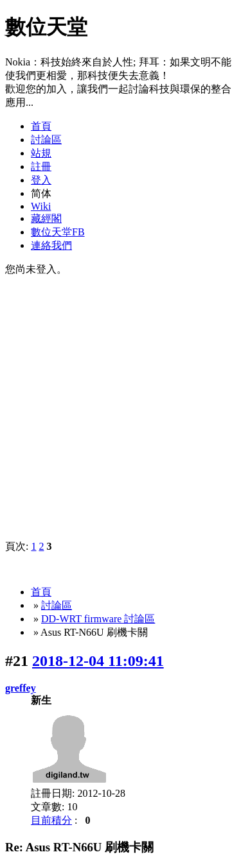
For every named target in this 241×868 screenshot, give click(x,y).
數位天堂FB (58, 232)
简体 (41, 193)
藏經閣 (46, 218)
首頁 (41, 126)
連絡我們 (51, 245)
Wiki (41, 206)
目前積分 (51, 820)
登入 (41, 180)
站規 (41, 153)
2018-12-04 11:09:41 (98, 661)
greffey (21, 688)
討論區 (46, 140)
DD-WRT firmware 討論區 (98, 619)
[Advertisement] (121, 407)
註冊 (41, 166)
